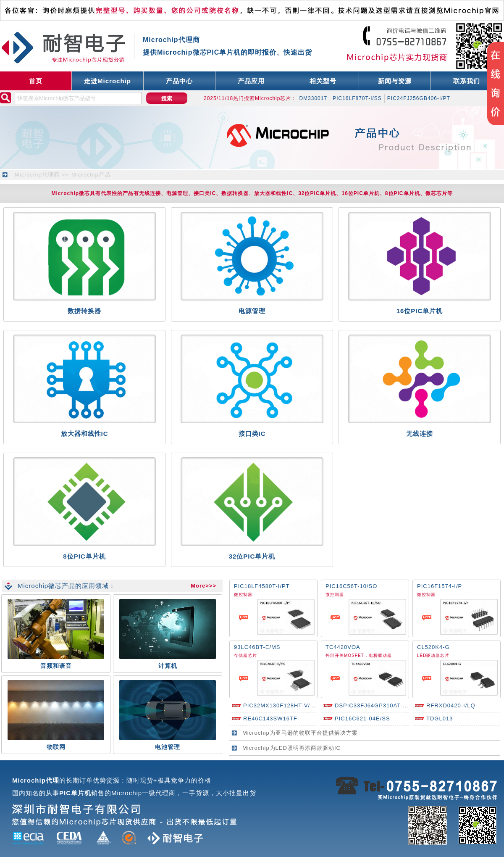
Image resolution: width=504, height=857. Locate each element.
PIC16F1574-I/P (440, 586)
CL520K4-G (433, 647)
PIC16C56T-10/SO (351, 586)
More (198, 586)
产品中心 (179, 81)
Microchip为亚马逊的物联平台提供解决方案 (300, 733)
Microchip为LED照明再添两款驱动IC (291, 748)
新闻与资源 (395, 81)
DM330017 (313, 98)
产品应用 (251, 81)
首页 (36, 81)
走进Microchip (108, 81)
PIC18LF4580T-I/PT (262, 586)
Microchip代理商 (37, 175)
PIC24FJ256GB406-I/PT (419, 98)
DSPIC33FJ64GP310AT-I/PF (375, 705)
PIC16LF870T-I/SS (357, 98)
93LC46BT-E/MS (257, 647)
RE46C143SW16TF (270, 719)
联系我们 (467, 81)
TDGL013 (440, 719)
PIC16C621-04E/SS (362, 719)
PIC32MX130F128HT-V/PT (281, 705)
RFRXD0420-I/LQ (451, 705)
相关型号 (323, 81)
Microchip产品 (91, 175)
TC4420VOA (343, 647)
